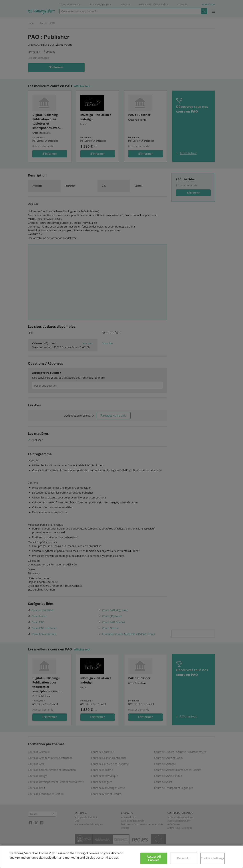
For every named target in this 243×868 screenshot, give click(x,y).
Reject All (184, 858)
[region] (121, 857)
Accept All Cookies (154, 858)
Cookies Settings (212, 858)
